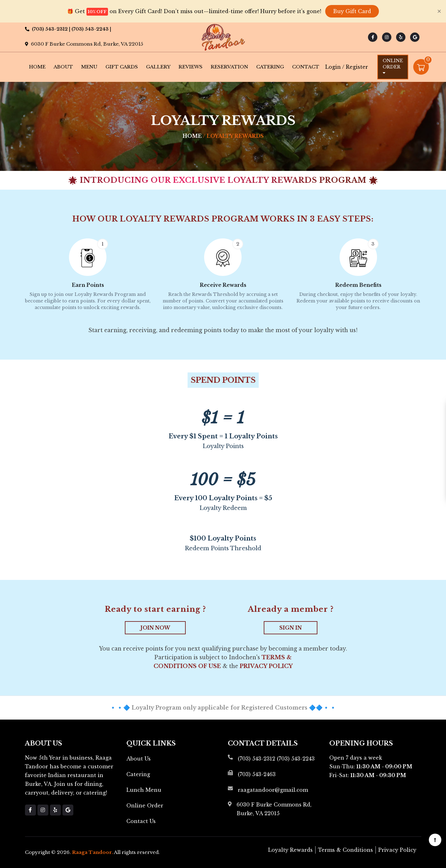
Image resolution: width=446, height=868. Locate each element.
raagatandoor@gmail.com (273, 790)
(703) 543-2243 (296, 759)
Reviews (191, 67)
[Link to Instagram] (387, 37)
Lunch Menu (144, 790)
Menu (89, 67)
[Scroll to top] (435, 840)
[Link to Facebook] (373, 37)
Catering (270, 67)
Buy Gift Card (352, 11)
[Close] (439, 11)
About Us (139, 759)
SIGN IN (291, 628)
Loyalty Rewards (290, 850)
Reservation (229, 67)
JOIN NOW (155, 628)
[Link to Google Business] (415, 37)
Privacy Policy (266, 666)
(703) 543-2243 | (91, 29)
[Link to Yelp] (401, 37)
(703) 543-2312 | (52, 29)
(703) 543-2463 (257, 774)
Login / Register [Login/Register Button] (347, 67)
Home (37, 67)
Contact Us (141, 821)
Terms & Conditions (346, 850)
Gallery (158, 67)
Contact (306, 67)
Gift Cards (122, 67)
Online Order (393, 66)
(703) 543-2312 (257, 759)
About (63, 67)
